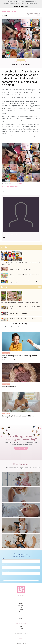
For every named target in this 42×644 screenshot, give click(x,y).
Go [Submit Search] (38, 15)
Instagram (20, 184)
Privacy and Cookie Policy (21, 3)
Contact (21, 631)
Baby (21, 607)
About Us (21, 629)
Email (4, 559)
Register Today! (21, 448)
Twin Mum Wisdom (9, 387)
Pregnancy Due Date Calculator (21, 633)
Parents (21, 610)
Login (4, 15)
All (39, 287)
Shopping (21, 616)
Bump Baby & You (10, 360)
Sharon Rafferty (22, 62)
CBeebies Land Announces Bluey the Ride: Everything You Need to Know (25, 275)
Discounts (21, 618)
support (16, 186)
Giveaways (21, 614)
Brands (21, 612)
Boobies (8, 191)
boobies (4, 186)
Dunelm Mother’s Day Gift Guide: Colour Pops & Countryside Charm (24, 319)
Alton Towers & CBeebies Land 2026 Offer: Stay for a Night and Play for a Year (25, 282)
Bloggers (6, 353)
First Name (6, 565)
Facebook (12, 184)
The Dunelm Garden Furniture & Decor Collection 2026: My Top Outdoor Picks (19, 303)
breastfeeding (10, 186)
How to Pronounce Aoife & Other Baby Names (21, 269)
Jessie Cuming (9, 420)
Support (22, 191)
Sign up (21, 579)
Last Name (5, 571)
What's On (21, 627)
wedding (21, 603)
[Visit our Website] (4, 238)
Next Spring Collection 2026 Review (18, 313)
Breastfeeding (15, 191)
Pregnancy (21, 605)
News (21, 599)
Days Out (21, 601)
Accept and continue (21, 6)
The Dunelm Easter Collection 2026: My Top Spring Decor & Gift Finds (25, 308)
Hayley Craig (8, 389)
